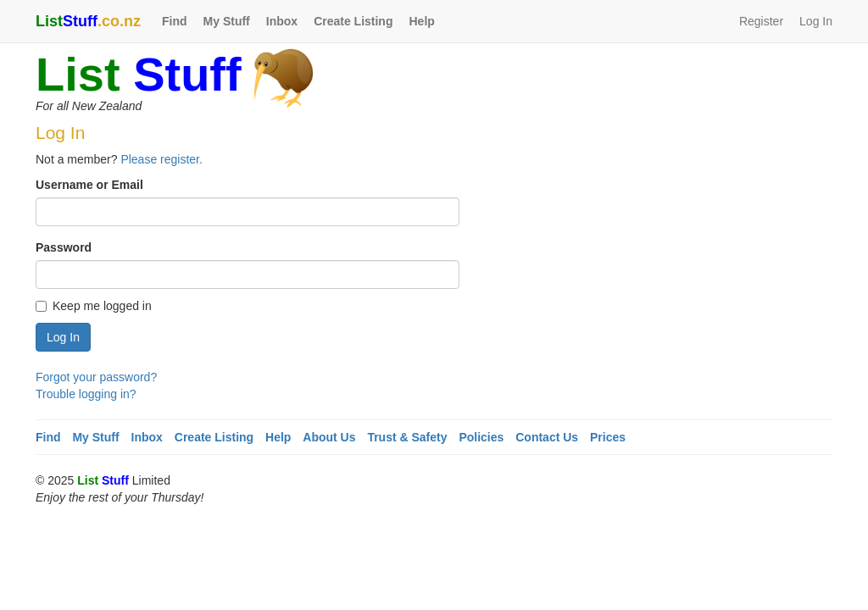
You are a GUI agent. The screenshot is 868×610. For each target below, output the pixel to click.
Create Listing (353, 21)
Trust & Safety (407, 437)
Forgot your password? (96, 377)
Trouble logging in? (86, 394)
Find (175, 21)
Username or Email (89, 185)
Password (64, 247)
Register (761, 21)
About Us (329, 437)
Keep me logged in (94, 306)
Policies (481, 437)
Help (421, 21)
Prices (608, 437)
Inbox (282, 21)
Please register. (161, 159)
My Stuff (227, 21)
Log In (816, 21)
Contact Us (547, 437)
